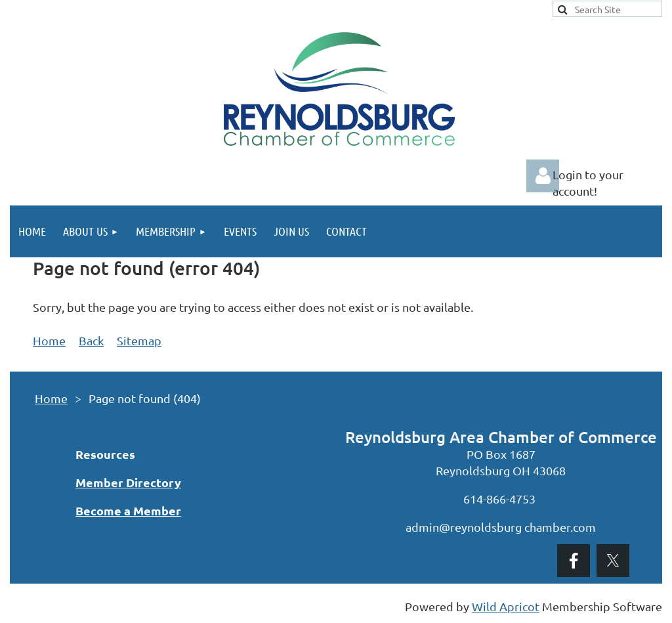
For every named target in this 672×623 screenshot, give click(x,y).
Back (91, 340)
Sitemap (139, 340)
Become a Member (128, 510)
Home (49, 340)
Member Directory (128, 482)
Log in (543, 176)
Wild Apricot (506, 606)
